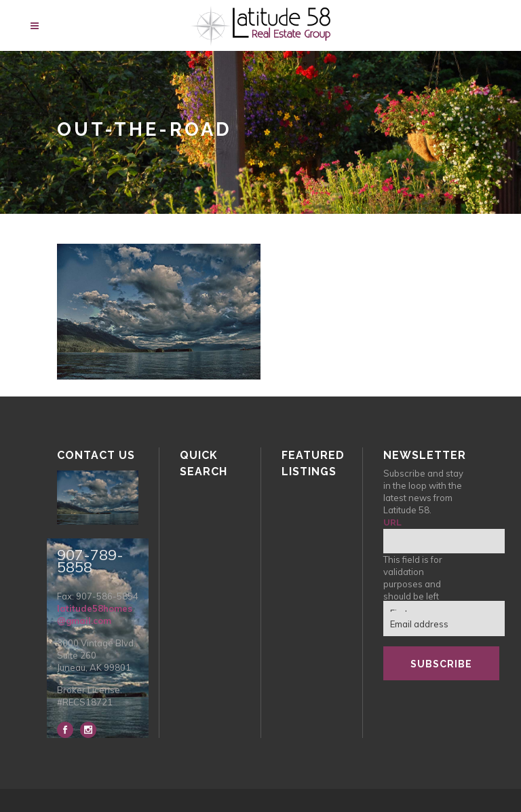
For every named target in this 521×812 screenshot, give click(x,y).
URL (392, 522)
